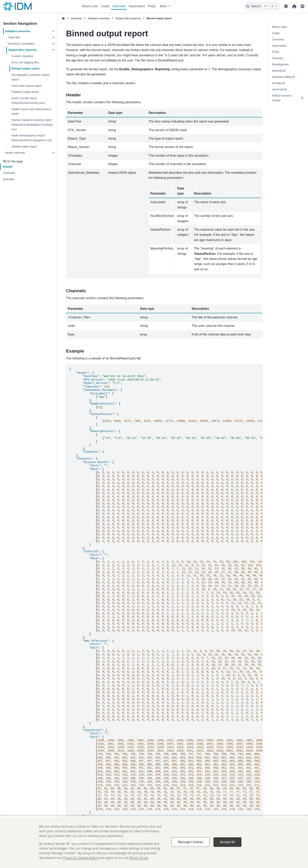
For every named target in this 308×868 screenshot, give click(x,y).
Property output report (25, 92)
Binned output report (25, 69)
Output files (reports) (22, 50)
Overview (119, 6)
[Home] (63, 18)
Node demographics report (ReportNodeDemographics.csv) (32, 138)
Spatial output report (24, 146)
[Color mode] (286, 6)
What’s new (90, 6)
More (164, 6)
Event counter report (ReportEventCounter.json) (28, 101)
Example (9, 179)
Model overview (15, 153)
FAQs (152, 6)
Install (105, 6)
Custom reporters (22, 56)
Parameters (137, 6)
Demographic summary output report (30, 77)
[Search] (262, 6)
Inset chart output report (26, 86)
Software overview (17, 31)
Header (8, 167)
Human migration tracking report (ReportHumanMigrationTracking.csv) (32, 125)
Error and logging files (25, 62)
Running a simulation (21, 44)
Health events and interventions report (31, 111)
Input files (14, 37)
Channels (9, 173)
